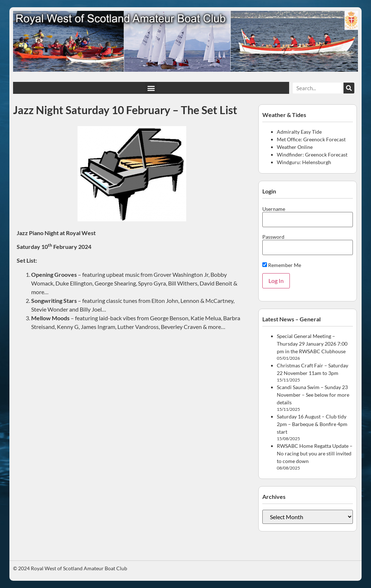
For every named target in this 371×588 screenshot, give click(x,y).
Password (273, 237)
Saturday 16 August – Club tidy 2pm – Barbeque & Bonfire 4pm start (312, 424)
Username (274, 209)
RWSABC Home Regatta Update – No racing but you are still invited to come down (315, 453)
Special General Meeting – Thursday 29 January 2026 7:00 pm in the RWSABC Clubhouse (312, 344)
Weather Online (295, 147)
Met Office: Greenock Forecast (311, 139)
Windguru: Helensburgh (304, 162)
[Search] (349, 88)
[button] (151, 88)
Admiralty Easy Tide (299, 132)
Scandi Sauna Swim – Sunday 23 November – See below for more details (313, 395)
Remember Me (282, 265)
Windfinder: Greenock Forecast (312, 155)
